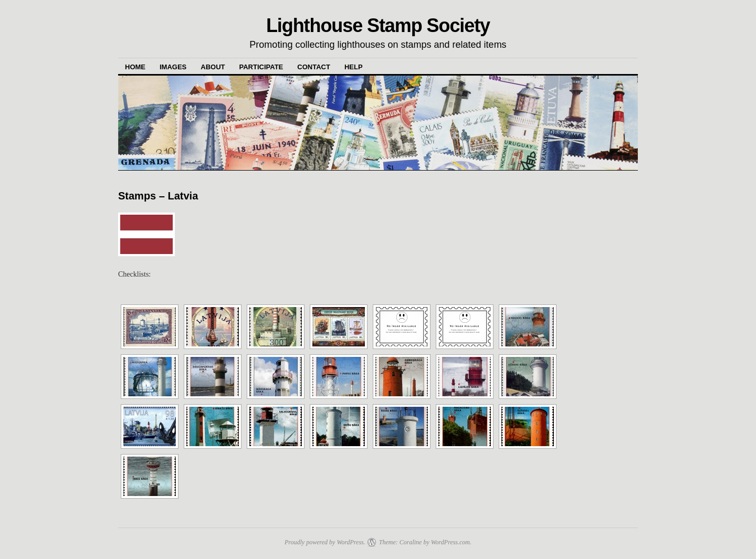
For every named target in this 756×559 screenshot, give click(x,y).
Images (173, 67)
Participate (261, 67)
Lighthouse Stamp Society (378, 25)
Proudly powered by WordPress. (325, 542)
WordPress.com (450, 542)
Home (135, 67)
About (213, 67)
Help (354, 67)
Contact (314, 67)
